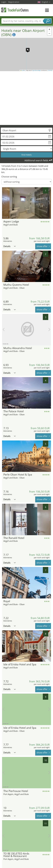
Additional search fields (36, 160)
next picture (49, 203)
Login (4, 2)
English (46, 2)
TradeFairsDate (15, 10)
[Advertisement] (25, 98)
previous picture (4, 203)
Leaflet (23, 70)
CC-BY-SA (50, 70)
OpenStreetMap (36, 70)
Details (10, 246)
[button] (26, 48)
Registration (14, 2)
